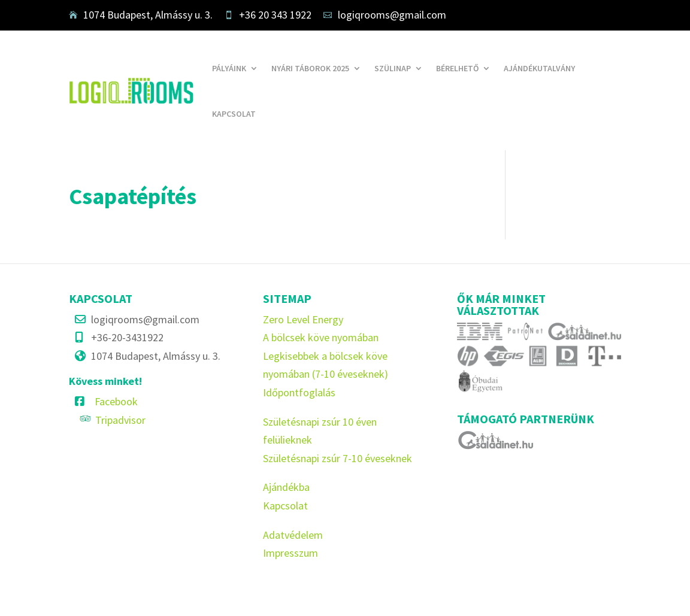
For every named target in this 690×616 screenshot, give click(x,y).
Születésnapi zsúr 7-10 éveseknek (338, 458)
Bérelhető (457, 68)
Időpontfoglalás (299, 392)
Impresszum (290, 553)
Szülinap (393, 68)
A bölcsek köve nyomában (321, 337)
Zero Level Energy (303, 319)
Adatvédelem (293, 535)
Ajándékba (286, 487)
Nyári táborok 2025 (310, 68)
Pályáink (229, 68)
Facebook (116, 401)
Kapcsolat (234, 114)
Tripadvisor (120, 420)
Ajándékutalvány (539, 68)
